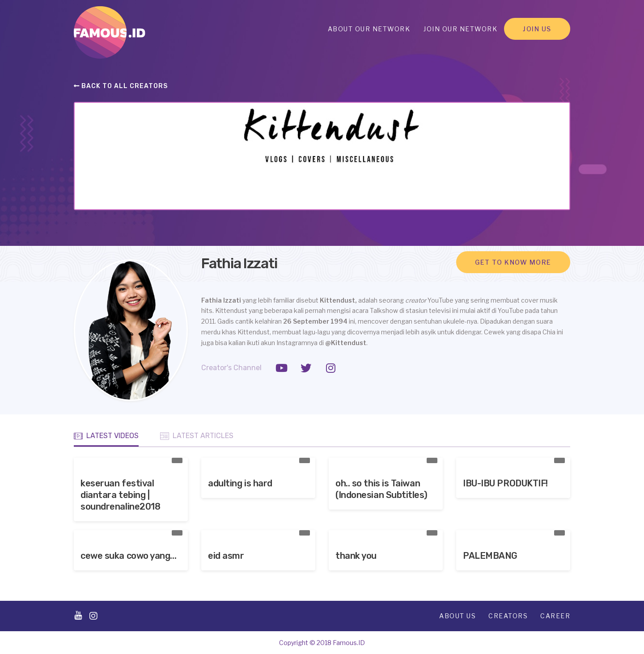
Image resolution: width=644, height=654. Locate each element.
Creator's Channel (231, 368)
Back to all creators (121, 86)
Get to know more (513, 262)
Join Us (537, 29)
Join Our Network (460, 29)
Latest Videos (106, 436)
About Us (458, 616)
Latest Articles (197, 436)
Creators (508, 616)
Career (555, 616)
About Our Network (369, 29)
